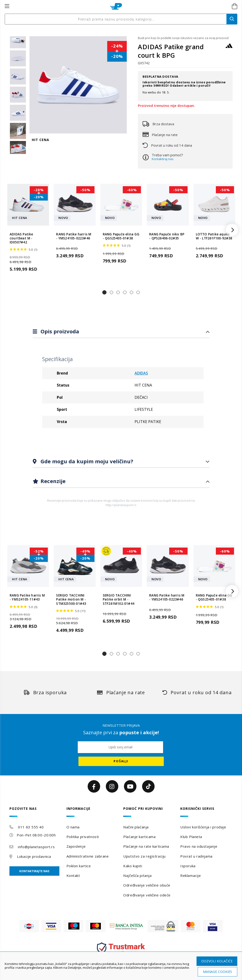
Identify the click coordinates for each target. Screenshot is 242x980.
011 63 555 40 (31, 827)
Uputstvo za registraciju (144, 856)
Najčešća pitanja (137, 875)
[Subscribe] (121, 761)
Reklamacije (191, 875)
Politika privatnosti (83, 837)
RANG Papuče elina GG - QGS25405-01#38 (121, 236)
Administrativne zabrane (88, 856)
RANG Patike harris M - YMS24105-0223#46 (74, 236)
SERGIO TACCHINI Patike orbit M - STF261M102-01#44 (119, 600)
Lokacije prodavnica (34, 856)
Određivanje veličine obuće (147, 885)
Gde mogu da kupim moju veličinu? (86, 461)
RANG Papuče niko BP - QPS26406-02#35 (167, 236)
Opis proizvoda (59, 331)
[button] (104, 292)
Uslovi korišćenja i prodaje (203, 827)
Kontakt (73, 875)
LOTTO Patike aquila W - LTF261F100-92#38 (214, 236)
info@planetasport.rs (36, 847)
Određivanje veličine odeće (147, 895)
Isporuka (188, 866)
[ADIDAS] (229, 48)
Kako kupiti (133, 866)
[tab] (121, 332)
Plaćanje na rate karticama (146, 846)
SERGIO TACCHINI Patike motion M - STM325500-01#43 (71, 600)
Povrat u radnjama (196, 856)
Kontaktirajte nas (34, 871)
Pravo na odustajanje (199, 846)
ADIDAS (141, 373)
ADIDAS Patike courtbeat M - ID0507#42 (21, 238)
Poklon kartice (79, 866)
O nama (73, 827)
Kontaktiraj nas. (163, 159)
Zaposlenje (76, 846)
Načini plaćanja (136, 827)
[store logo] (116, 6)
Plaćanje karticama (139, 837)
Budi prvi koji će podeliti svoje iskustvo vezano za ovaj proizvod (183, 38)
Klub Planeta (191, 837)
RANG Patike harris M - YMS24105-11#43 (27, 597)
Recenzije (52, 481)
